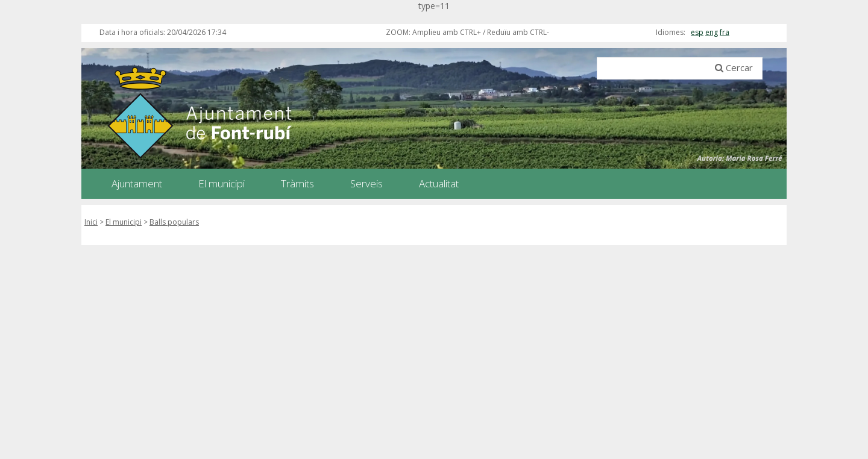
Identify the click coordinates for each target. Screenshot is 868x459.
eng (712, 32)
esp (697, 32)
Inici (91, 222)
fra (725, 32)
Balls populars (174, 222)
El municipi (124, 222)
